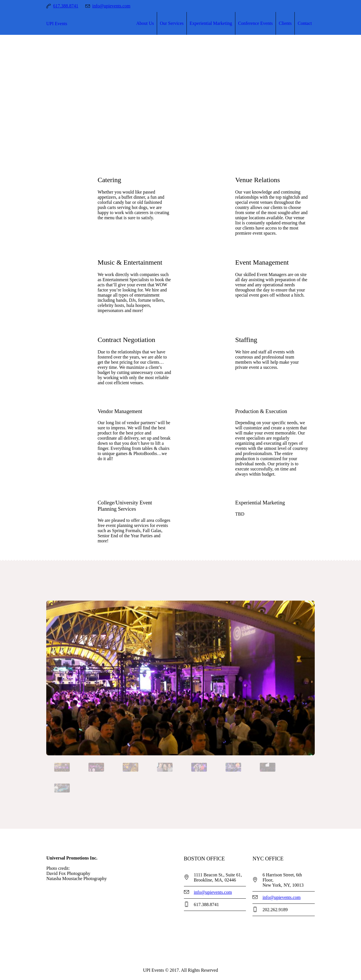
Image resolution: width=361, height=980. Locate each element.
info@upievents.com (111, 6)
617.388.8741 (66, 6)
